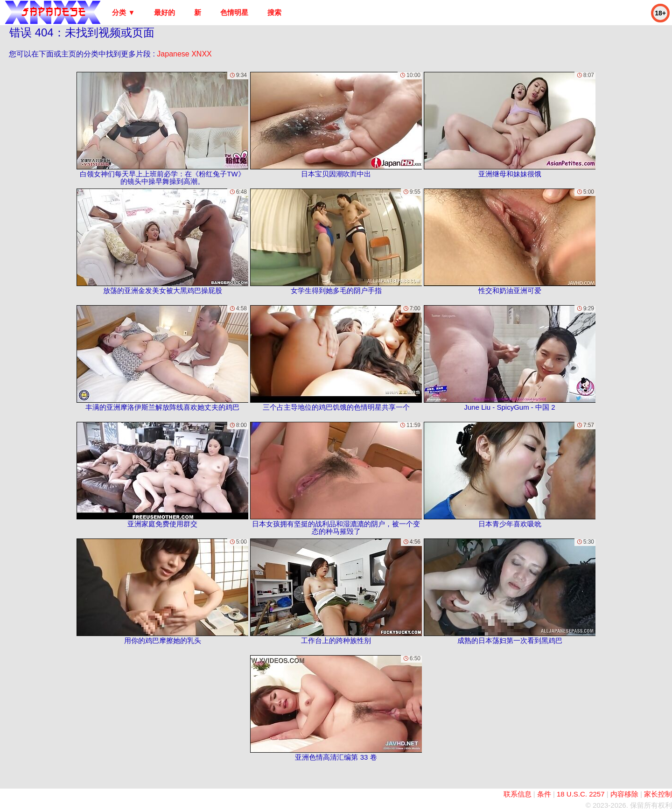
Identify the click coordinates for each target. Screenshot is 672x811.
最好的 (164, 12)
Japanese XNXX (184, 54)
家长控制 (658, 794)
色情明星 (234, 12)
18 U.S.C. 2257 (581, 794)
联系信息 (518, 794)
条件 (544, 794)
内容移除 (624, 794)
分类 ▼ (123, 12)
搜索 (274, 12)
